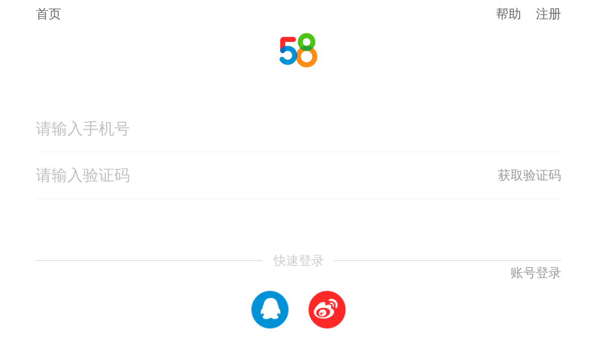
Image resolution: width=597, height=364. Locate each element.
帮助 (509, 14)
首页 (49, 14)
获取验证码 (530, 175)
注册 (548, 14)
